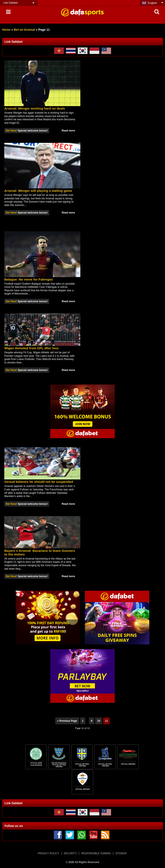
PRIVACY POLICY (48, 853)
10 (99, 721)
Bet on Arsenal (24, 30)
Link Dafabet (10, 3)
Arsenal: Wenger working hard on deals (35, 108)
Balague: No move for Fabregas (29, 279)
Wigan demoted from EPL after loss (31, 348)
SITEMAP (121, 853)
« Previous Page (67, 721)
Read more (68, 131)
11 (106, 721)
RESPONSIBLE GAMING (96, 853)
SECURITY (70, 853)
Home (6, 30)
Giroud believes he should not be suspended (39, 482)
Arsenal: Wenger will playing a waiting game (38, 191)
